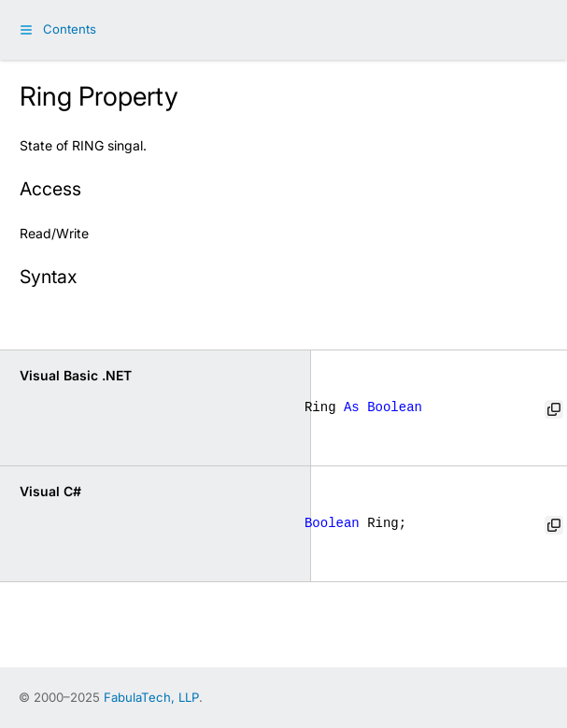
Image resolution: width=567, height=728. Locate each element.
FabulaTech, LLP (151, 697)
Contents (70, 29)
